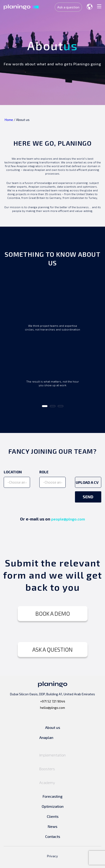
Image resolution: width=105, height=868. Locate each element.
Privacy (52, 856)
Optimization (53, 806)
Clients (53, 816)
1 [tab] (44, 408)
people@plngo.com (68, 519)
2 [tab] (52, 408)
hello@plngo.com (52, 708)
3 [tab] (60, 408)
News (52, 826)
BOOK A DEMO (53, 613)
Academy (47, 782)
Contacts (53, 836)
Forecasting (52, 796)
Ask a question (68, 7)
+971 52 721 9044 (53, 701)
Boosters (47, 769)
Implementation (52, 755)
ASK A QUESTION (52, 649)
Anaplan (46, 737)
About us (53, 727)
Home (9, 120)
